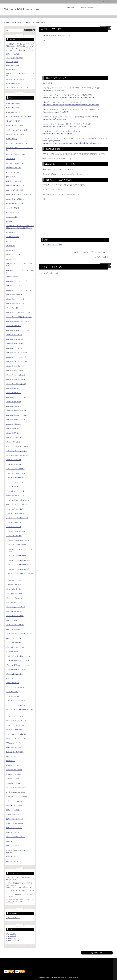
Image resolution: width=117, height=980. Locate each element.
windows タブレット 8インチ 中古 (17, 281)
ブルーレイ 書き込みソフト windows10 (18, 665)
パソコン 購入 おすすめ (14, 629)
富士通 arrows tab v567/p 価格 (16, 792)
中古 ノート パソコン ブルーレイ (16, 705)
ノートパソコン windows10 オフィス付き (19, 540)
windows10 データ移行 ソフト (16, 348)
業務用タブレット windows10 (15, 823)
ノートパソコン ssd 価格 (14, 536)
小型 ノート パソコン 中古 (14, 801)
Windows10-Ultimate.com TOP (14, 23)
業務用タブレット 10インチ (15, 819)
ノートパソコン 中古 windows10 (16, 556)
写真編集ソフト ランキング (15, 743)
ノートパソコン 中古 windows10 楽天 (18, 569)
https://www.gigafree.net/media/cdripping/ (57, 134)
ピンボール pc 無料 (12, 62)
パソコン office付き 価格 (14, 589)
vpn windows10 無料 (13, 208)
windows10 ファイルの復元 (15, 371)
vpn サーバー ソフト (13, 212)
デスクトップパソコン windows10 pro (18, 500)
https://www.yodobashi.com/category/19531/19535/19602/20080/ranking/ (68, 97)
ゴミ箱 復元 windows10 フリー (16, 464)
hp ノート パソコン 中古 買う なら (17, 143)
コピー (48, 245)
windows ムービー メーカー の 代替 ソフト (19, 290)
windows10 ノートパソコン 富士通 (17, 362)
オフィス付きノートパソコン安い (17, 451)
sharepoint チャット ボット (15, 204)
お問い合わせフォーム (13, 918)
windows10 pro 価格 (12, 308)
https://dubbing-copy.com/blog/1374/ (55, 112)
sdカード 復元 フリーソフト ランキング (19, 87)
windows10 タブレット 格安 (15, 339)
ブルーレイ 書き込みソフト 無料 (16, 669)
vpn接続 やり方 (11, 259)
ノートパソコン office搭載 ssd (16, 513)
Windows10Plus (11, 934)
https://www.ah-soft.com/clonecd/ (54, 119)
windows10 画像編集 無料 (14, 424)
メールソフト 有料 (12, 692)
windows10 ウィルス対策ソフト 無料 (18, 321)
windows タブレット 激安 (14, 286)
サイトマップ (107, 2)
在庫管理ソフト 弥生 (13, 779)
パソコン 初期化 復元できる (15, 616)
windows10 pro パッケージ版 (15, 299)
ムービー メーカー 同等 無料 (15, 687)
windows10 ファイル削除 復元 (16, 375)
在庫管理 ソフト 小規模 (14, 774)
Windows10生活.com (13, 940)
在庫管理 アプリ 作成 (13, 765)
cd (43, 245)
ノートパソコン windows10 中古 (16, 545)
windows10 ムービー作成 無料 (16, 379)
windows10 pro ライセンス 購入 (16, 304)
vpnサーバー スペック (13, 255)
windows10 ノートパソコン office (17, 353)
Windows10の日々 (12, 936)
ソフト (55, 245)
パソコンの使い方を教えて (15, 638)
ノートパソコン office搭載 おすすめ (17, 518)
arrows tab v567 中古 (13, 66)
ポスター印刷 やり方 (13, 683)
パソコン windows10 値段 (14, 594)
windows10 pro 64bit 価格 (14, 295)
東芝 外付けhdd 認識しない (15, 54)
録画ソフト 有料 (11, 857)
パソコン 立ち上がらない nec (15, 625)
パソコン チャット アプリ (14, 602)
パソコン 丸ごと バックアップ (16, 607)
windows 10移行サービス (14, 277)
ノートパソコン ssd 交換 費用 (15, 531)
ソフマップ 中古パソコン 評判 (16, 473)
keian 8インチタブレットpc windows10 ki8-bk (20, 149)
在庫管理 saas (11, 761)
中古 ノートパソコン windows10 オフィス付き (20, 711)
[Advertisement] (75, 58)
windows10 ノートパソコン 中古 (16, 357)
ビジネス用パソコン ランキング (16, 647)
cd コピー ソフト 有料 (13, 121)
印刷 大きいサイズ (12, 756)
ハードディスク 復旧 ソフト (15, 585)
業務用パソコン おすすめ (14, 828)
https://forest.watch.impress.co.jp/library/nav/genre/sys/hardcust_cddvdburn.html (71, 105)
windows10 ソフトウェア (14, 335)
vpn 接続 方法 (11, 232)
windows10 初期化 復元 (13, 406)
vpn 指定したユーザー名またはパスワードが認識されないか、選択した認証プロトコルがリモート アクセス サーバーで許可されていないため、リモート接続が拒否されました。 (20, 227)
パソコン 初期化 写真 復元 (14, 611)
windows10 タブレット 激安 (15, 344)
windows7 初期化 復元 (13, 442)
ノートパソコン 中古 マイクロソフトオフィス (20, 575)
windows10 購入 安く (13, 433)
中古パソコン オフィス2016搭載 (16, 739)
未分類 (28, 23)
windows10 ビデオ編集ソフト (15, 366)
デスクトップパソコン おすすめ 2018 (18, 505)
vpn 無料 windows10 (13, 237)
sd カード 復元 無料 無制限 (15, 58)
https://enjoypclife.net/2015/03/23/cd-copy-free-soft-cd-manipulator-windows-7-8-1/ (72, 143)
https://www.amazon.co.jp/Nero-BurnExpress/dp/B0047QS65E (65, 126)
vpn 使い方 (10, 221)
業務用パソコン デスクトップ (15, 832)
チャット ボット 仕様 (13, 487)
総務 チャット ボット (13, 846)
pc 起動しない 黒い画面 (14, 181)
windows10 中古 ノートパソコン (16, 397)
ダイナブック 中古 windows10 (16, 478)
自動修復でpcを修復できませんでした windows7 (18, 851)
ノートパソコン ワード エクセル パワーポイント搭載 (20, 550)
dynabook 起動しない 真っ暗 (15, 79)
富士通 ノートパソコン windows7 (17, 797)
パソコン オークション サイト (16, 598)
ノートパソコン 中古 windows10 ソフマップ (20, 565)
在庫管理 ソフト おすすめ (14, 770)
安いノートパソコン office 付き (16, 788)
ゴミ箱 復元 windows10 (13, 460)
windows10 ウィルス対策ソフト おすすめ (19, 317)
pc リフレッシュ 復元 (13, 172)
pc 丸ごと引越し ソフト (14, 177)
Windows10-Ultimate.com (21, 9)
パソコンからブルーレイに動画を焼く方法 (19, 634)
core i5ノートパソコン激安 (15, 126)
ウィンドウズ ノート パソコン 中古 (17, 446)
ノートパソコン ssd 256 (14, 522)
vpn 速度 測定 (11, 70)
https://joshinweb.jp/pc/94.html (53, 90)
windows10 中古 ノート (13, 393)
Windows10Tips (11, 938)
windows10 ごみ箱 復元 (13, 326)
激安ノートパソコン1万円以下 (16, 837)
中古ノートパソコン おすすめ (15, 725)
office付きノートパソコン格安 (15, 163)
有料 (60, 245)
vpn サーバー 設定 (12, 217)
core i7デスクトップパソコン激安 (17, 130)
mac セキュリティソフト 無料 (15, 154)
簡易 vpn (9, 841)
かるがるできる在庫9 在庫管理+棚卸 (18, 455)
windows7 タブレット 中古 (14, 438)
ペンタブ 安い (11, 678)
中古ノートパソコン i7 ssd (14, 716)
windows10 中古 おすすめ (14, 388)
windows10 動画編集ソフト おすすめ (18, 415)
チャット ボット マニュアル (15, 482)
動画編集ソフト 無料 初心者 (15, 752)
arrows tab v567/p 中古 (13, 83)
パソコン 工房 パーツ (13, 620)
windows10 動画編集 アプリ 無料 (16, 411)
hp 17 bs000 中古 (12, 139)
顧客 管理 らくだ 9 (12, 861)
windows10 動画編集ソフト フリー (17, 420)
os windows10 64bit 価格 (14, 168)
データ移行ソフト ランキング (15, 496)
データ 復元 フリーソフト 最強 (16, 491)
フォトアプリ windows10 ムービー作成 (18, 656)
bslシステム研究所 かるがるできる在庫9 (19, 117)
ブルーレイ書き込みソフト (15, 674)
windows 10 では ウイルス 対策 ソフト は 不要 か (20, 265)
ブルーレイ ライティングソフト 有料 (18, 661)
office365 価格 (11, 159)
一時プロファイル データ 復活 (16, 701)
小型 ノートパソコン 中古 (14, 806)
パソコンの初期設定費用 (14, 643)
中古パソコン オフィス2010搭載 (16, 734)
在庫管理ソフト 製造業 (13, 783)
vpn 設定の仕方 (11, 241)
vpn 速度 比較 (11, 246)
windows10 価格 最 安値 (14, 402)
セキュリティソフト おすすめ (15, 469)
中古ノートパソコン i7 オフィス (16, 721)
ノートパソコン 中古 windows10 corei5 (18, 560)
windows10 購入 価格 (13, 429)
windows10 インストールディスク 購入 (18, 312)
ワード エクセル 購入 (13, 696)
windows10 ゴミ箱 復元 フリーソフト (18, 330)
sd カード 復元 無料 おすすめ (15, 186)
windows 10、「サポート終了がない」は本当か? (20, 271)
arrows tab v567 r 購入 (13, 103)
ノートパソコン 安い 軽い (14, 580)
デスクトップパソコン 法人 (15, 509)
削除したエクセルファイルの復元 (17, 747)
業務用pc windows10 (13, 814)
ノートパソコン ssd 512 (14, 527)
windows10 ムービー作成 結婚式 (16, 384)
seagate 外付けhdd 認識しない (16, 199)
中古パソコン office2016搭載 (15, 730)
